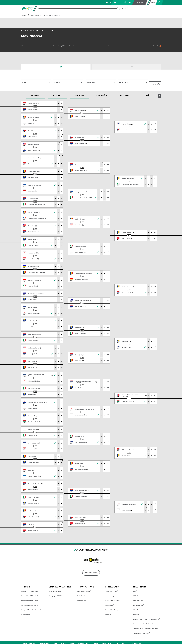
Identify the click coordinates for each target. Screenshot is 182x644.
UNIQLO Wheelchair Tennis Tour (32, 607)
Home (24, 15)
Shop (147, 9)
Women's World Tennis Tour (30, 593)
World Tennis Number (113, 598)
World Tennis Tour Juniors (30, 598)
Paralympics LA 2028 (56, 593)
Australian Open (139, 598)
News (108, 9)
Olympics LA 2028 (55, 588)
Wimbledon (137, 607)
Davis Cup (80, 593)
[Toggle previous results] (108, 108)
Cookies (55, 640)
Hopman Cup (81, 598)
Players (80, 9)
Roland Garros (138, 602)
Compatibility (135, 640)
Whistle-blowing (68, 640)
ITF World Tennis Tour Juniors (46, 15)
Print (154, 82)
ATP (135, 588)
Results (89, 9)
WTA (135, 593)
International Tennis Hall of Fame (145, 621)
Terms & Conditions (28, 640)
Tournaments (57, 9)
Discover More (91, 570)
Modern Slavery (84, 640)
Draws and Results (30, 67)
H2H (35, 104)
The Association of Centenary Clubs (145, 626)
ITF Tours (70, 9)
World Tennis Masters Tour (30, 602)
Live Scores (109, 602)
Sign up (142, 2)
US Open (136, 612)
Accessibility (122, 640)
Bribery (96, 640)
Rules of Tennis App (112, 607)
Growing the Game (132, 9)
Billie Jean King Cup (83, 588)
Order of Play (99, 67)
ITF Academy (110, 593)
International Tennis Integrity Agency (146, 616)
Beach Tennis (25, 612)
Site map (108, 612)
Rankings (99, 9)
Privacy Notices (108, 640)
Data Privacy (44, 640)
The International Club (141, 630)
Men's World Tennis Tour (29, 588)
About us (117, 9)
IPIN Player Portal (111, 588)
